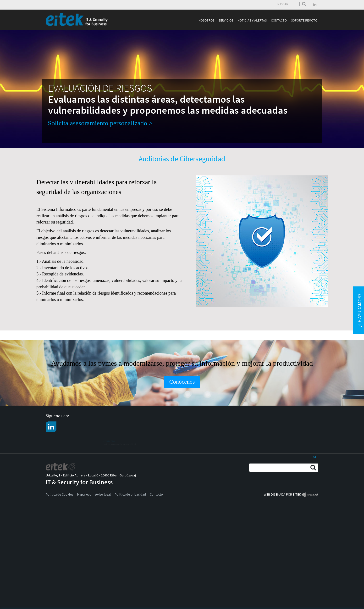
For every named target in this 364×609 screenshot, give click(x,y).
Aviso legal (103, 494)
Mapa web (84, 494)
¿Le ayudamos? (359, 310)
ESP (314, 457)
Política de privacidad (130, 494)
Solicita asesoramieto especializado (85, 445)
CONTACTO (67, 440)
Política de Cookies (59, 494)
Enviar (304, 4)
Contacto (156, 494)
